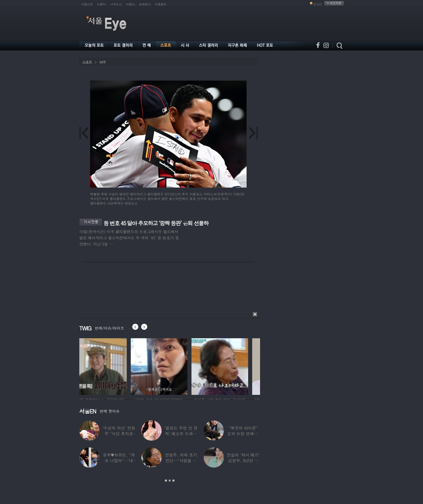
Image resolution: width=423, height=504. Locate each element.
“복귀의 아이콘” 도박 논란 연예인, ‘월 (243, 434)
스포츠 (87, 62)
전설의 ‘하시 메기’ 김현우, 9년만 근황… (243, 460)
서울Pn (102, 4)
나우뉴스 (116, 4)
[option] (108, 366)
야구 (103, 62)
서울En (130, 4)
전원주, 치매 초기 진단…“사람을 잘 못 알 (181, 460)
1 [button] (166, 481)
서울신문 (87, 4)
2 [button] (170, 481)
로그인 (318, 4)
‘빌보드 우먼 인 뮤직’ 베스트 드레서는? (181, 434)
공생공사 (145, 4)
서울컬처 (161, 4)
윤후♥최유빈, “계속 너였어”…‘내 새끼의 (119, 460)
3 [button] (173, 481)
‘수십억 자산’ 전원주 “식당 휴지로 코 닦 (119, 434)
